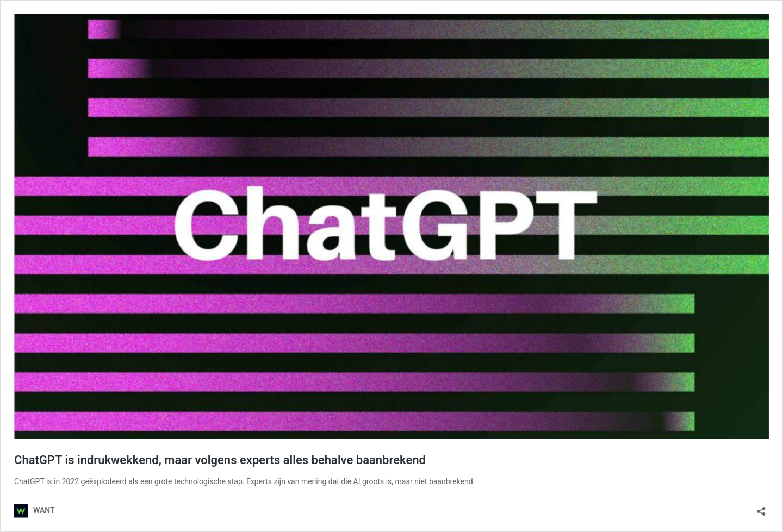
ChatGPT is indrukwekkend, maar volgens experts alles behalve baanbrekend (220, 460)
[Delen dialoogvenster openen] (761, 508)
